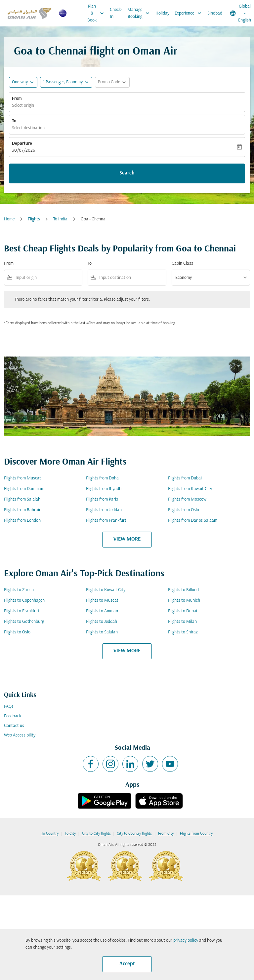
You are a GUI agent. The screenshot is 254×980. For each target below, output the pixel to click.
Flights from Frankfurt (106, 521)
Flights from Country (196, 834)
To (14, 121)
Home (9, 219)
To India (60, 219)
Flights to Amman (102, 611)
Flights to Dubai (183, 611)
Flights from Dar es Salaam (193, 521)
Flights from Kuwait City (190, 489)
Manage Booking (140, 13)
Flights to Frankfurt (22, 611)
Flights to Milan (182, 622)
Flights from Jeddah (104, 510)
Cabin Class (182, 264)
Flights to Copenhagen (24, 601)
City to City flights (96, 834)
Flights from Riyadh (104, 489)
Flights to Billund (183, 590)
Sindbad (215, 13)
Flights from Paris (102, 499)
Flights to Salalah (102, 632)
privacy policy (186, 941)
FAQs (9, 707)
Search (127, 173)
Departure (22, 144)
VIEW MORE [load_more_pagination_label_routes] (127, 539)
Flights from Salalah (22, 499)
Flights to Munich (184, 601)
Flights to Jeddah (102, 622)
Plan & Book (97, 13)
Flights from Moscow (187, 499)
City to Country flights (134, 834)
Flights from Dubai (185, 478)
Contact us (14, 726)
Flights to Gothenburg (24, 622)
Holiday (162, 13)
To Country (50, 834)
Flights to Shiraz (183, 632)
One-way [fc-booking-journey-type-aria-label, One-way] (20, 82)
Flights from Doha (102, 478)
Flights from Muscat (22, 478)
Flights (34, 219)
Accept (127, 964)
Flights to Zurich (19, 590)
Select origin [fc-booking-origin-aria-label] (23, 106)
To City (70, 834)
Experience (190, 13)
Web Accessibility (20, 735)
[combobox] (47, 278)
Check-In (116, 13)
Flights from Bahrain (23, 510)
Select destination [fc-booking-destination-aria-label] (28, 128)
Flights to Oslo (17, 632)
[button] (66, 82)
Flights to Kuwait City (106, 590)
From (17, 99)
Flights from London (22, 521)
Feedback (13, 716)
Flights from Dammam (24, 489)
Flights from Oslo (184, 510)
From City (166, 834)
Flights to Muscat (102, 601)
